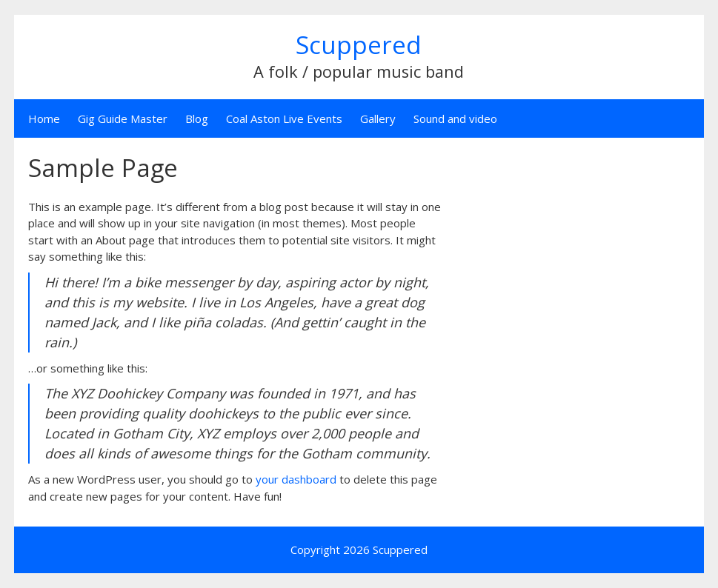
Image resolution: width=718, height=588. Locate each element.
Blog (197, 118)
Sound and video (455, 118)
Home (44, 118)
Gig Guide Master (123, 118)
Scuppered (359, 45)
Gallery (378, 118)
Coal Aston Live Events (284, 118)
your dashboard (296, 479)
